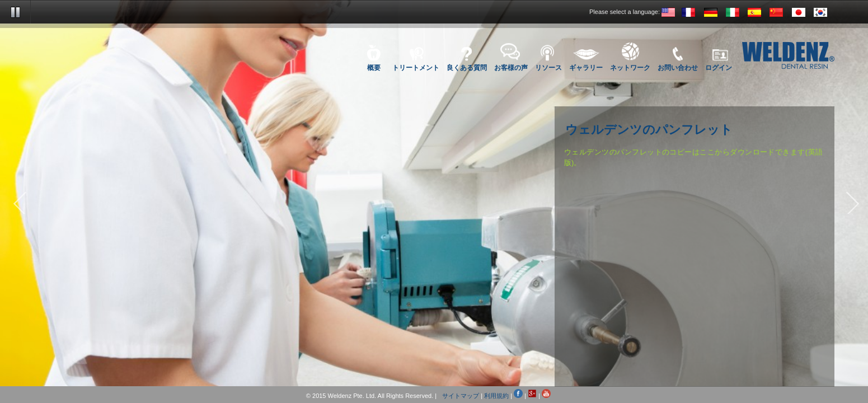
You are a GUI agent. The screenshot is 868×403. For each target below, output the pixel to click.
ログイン (719, 67)
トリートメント (416, 67)
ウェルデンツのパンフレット (649, 130)
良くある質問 (467, 67)
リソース (548, 67)
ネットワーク (630, 67)
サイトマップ (461, 396)
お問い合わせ (678, 67)
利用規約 (496, 396)
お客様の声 (511, 67)
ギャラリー (586, 67)
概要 (374, 67)
